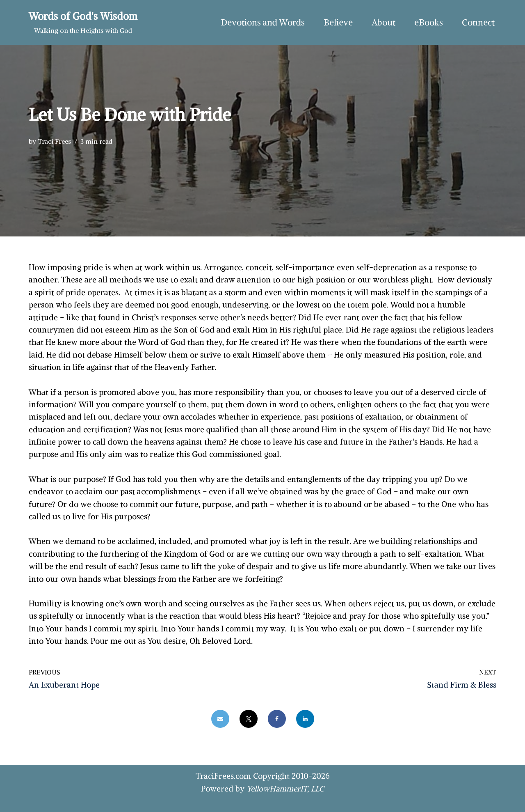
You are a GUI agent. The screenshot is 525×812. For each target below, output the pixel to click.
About (383, 22)
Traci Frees (54, 141)
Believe (338, 22)
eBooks (429, 22)
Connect (478, 22)
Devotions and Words (263, 22)
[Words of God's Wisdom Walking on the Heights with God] (83, 22)
